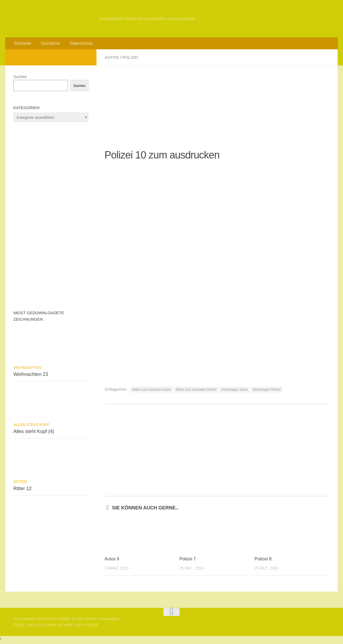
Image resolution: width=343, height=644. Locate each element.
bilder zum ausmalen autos (152, 391)
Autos (112, 59)
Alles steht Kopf (31, 426)
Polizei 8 (263, 560)
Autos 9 (112, 560)
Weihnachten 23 (31, 376)
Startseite (22, 44)
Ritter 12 (23, 490)
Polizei (131, 59)
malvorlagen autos (234, 391)
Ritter (20, 483)
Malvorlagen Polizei (267, 391)
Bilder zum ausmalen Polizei (196, 391)
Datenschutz (78, 44)
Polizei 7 (188, 560)
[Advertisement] (217, 105)
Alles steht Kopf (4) (34, 433)
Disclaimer (49, 44)
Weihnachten (27, 369)
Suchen (20, 78)
